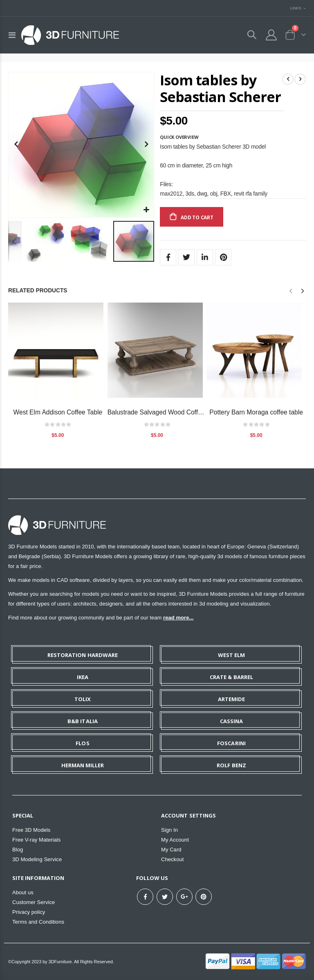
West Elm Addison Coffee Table (58, 412)
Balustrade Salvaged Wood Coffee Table (157, 412)
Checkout (172, 859)
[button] (147, 210)
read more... (178, 618)
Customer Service (34, 902)
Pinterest (223, 257)
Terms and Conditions (38, 922)
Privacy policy (29, 912)
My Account (175, 840)
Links (296, 8)
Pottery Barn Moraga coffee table (256, 412)
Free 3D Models (31, 830)
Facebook (168, 257)
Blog (18, 850)
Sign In (169, 830)
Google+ (184, 897)
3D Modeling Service (37, 859)
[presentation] (302, 291)
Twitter (186, 257)
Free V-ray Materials (36, 840)
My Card (171, 850)
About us (23, 892)
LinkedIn (205, 257)
